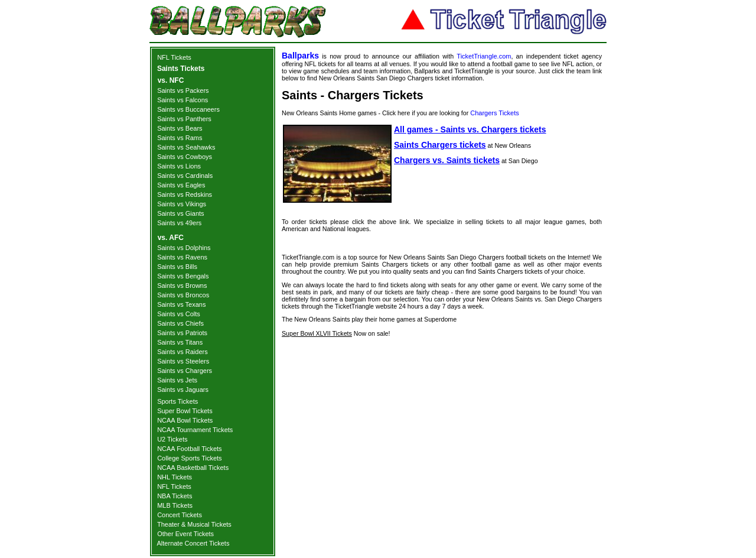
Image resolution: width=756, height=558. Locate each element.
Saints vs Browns (182, 286)
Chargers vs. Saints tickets (447, 160)
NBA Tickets (175, 496)
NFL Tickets (174, 57)
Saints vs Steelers (183, 361)
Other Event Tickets (185, 534)
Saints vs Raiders (183, 352)
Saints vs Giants (180, 213)
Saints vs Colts (179, 314)
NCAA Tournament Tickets (195, 430)
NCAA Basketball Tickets (193, 468)
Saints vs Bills (177, 267)
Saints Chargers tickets (440, 145)
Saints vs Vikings (182, 204)
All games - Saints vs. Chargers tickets (470, 129)
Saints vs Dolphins (184, 248)
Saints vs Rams (180, 138)
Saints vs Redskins (185, 194)
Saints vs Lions (179, 166)
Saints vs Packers (183, 90)
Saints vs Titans (180, 342)
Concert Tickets (180, 515)
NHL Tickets (175, 477)
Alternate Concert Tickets (193, 543)
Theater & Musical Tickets (194, 524)
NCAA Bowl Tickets (185, 420)
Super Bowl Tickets (185, 411)
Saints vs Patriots (182, 333)
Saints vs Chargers (185, 371)
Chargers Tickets (495, 113)
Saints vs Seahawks (186, 147)
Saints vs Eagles (181, 185)
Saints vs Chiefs (180, 323)
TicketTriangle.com (484, 56)
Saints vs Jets (177, 380)
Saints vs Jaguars (183, 390)
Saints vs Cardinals (185, 176)
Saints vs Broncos (183, 295)
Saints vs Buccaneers (188, 109)
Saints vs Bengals (183, 276)
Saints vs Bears (180, 128)
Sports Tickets (177, 401)
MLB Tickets (175, 505)
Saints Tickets (181, 69)
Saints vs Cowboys (185, 157)
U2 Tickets (172, 439)
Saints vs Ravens (182, 257)
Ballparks (300, 56)
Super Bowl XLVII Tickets (317, 333)
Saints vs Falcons (183, 100)
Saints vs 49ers (179, 223)
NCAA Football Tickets (189, 449)
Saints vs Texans (181, 304)
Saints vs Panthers (184, 119)
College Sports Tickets (189, 458)
